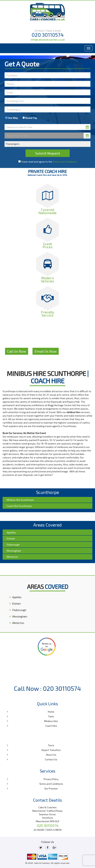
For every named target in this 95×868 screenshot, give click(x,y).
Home (51, 712)
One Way (12, 118)
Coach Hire (51, 726)
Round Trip (30, 118)
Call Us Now (17, 351)
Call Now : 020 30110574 (47, 688)
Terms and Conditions (65, 162)
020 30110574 (48, 35)
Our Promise (51, 788)
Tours (51, 745)
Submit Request (48, 153)
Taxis (51, 716)
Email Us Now (46, 351)
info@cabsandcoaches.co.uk (48, 39)
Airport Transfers (51, 750)
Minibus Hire (51, 721)
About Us (51, 755)
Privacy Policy (51, 779)
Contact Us (51, 759)
